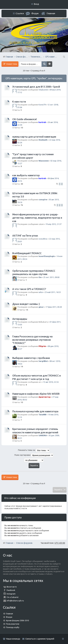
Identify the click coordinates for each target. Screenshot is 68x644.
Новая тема (11, 64)
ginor (41, 307)
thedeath (43, 140)
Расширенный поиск (50, 64)
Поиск (44, 64)
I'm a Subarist (13, 597)
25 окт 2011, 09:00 (51, 277)
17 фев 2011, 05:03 (54, 307)
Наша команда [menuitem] (13, 639)
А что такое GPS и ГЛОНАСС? (29, 289)
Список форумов (24, 543)
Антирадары (20, 319)
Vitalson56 (43, 90)
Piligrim (42, 346)
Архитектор (45, 397)
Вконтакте (12, 587)
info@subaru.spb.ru (15, 601)
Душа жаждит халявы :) (26, 304)
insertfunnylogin (47, 256)
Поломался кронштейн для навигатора (35, 411)
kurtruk (42, 122)
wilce (41, 292)
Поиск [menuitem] (64, 57)
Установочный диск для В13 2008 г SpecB (36, 87)
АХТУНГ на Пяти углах (25, 236)
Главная (51, 13)
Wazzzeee (44, 161)
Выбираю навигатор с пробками (31, 358)
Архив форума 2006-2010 (17, 620)
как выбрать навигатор (26, 175)
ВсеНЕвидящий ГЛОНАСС (27, 253)
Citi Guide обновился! (25, 119)
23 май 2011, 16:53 (53, 292)
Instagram (11, 594)
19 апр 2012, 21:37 (53, 224)
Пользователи (13, 624)
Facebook (11, 590)
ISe (40, 277)
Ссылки (20, 13)
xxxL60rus (43, 239)
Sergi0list (43, 361)
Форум (9, 617)
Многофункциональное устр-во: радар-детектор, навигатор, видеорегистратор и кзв (37, 218)
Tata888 (42, 415)
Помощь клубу (13, 627)
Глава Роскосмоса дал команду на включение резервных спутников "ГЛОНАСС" (32, 340)
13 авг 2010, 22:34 (51, 382)
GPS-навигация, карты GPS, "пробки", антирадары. (34, 78)
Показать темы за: (34, 450)
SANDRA (43, 435)
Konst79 (42, 105)
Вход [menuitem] (36, 4)
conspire (43, 199)
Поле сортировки (34, 455)
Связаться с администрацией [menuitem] (40, 639)
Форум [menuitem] (35, 13)
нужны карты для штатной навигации (34, 137)
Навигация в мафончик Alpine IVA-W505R (36, 394)
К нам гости (19, 102)
